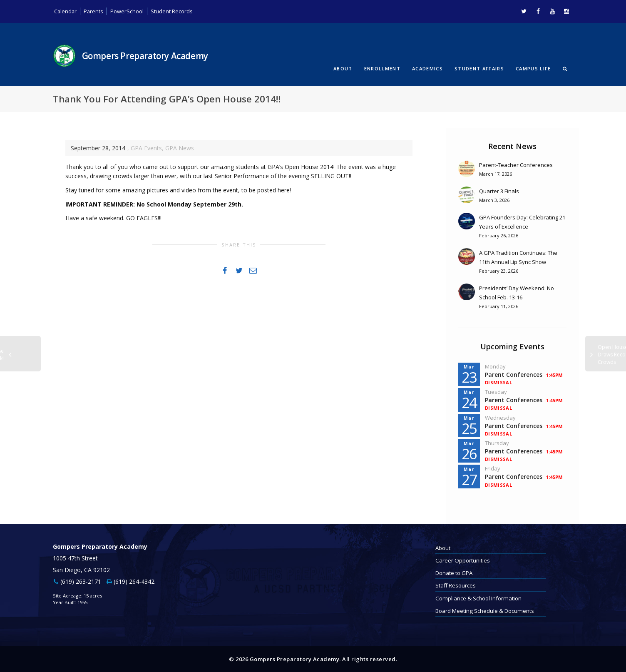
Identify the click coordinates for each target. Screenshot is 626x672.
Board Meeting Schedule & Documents (485, 610)
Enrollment (382, 68)
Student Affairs (479, 68)
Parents (95, 11)
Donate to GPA (454, 572)
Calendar (66, 11)
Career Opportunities (463, 560)
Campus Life (533, 68)
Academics (427, 68)
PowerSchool (131, 11)
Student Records (178, 11)
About (343, 68)
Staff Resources (456, 585)
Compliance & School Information (478, 597)
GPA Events (146, 147)
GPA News (180, 147)
